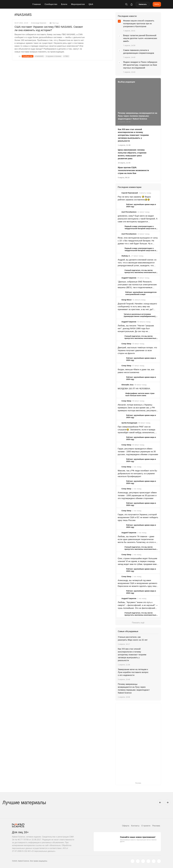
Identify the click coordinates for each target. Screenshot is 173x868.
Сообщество (51, 4)
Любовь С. (126, 256)
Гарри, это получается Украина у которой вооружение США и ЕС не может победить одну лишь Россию (138, 517)
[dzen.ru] (148, 861)
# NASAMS (39, 56)
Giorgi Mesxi (127, 300)
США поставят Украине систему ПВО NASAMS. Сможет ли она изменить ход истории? (49, 28)
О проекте (146, 826)
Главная (37, 4)
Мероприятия (78, 4)
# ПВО (66, 56)
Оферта (126, 826)
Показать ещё (138, 623)
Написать (143, 4)
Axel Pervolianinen (129, 212)
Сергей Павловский (130, 193)
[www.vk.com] (138, 861)
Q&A (91, 4)
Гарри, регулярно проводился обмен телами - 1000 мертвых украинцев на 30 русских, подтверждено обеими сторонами (138, 452)
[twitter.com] (133, 861)
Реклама (156, 826)
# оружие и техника (54, 56)
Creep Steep (126, 344)
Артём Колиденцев (129, 423)
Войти (157, 4)
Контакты (135, 826)
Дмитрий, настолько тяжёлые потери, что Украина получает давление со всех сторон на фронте (137, 350)
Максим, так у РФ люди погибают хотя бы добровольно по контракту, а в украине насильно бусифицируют (137, 474)
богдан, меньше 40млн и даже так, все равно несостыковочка (136, 371)
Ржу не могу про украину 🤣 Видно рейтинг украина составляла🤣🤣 (134, 198)
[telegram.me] (154, 861)
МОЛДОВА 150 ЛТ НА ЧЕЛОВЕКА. (134, 389)
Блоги (64, 4)
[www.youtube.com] (143, 861)
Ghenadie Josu (127, 385)
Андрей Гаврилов (129, 278)
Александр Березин (39, 23)
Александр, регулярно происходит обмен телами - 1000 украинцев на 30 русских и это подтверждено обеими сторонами (137, 495)
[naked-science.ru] (159, 861)
